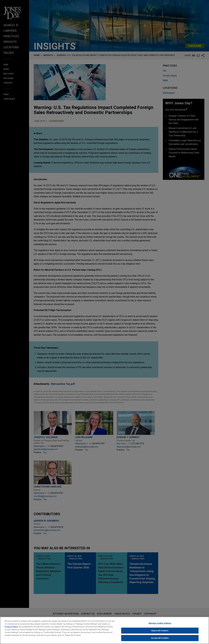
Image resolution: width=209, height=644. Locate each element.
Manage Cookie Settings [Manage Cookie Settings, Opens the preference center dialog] (160, 624)
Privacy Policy (11, 628)
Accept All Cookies (160, 639)
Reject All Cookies (160, 631)
